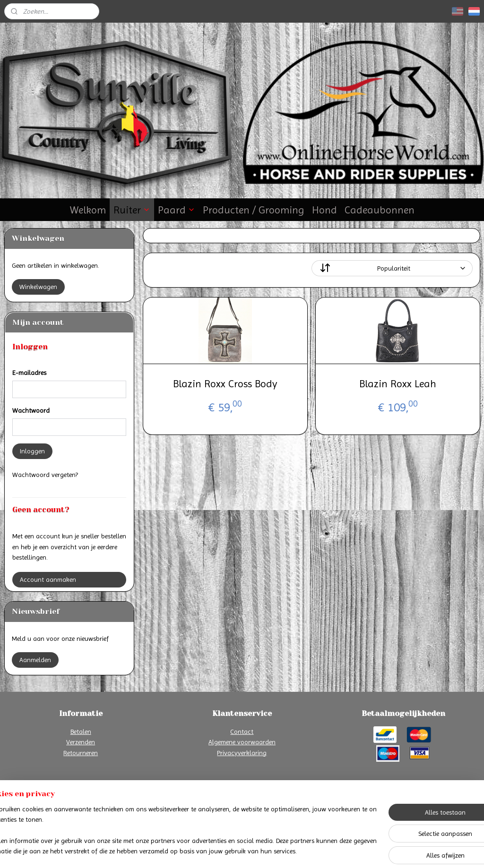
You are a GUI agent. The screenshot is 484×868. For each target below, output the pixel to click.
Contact (242, 732)
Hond (324, 210)
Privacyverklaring (242, 753)
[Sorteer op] (392, 268)
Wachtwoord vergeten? (45, 475)
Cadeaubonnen (380, 210)
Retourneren (81, 753)
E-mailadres (29, 373)
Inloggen (32, 451)
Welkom (88, 210)
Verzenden (81, 742)
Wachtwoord (31, 410)
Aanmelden (35, 660)
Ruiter (132, 210)
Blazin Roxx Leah (397, 384)
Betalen (81, 732)
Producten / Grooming (254, 210)
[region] (180, 831)
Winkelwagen (38, 287)
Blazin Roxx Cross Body (225, 384)
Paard (177, 210)
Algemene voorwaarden (242, 742)
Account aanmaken (48, 579)
